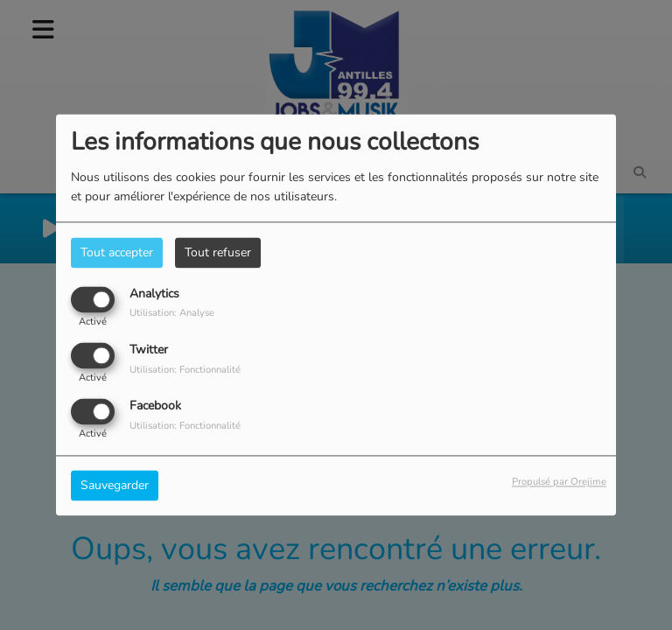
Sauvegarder (115, 486)
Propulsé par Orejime (559, 483)
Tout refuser (218, 252)
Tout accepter (117, 252)
